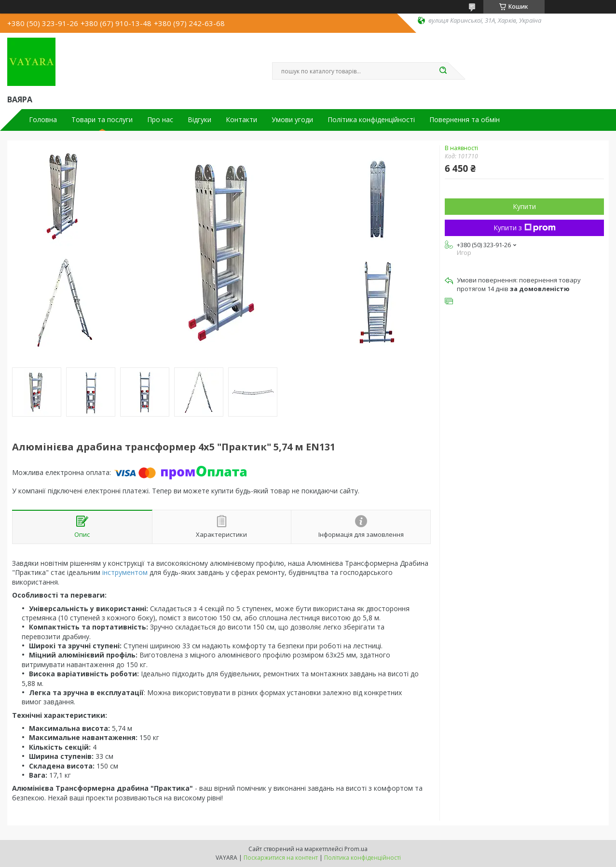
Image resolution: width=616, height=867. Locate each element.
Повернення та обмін (465, 120)
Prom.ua (356, 849)
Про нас (160, 120)
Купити (524, 206)
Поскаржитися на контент (281, 858)
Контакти (241, 120)
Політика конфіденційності (371, 120)
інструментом (125, 572)
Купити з (525, 228)
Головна (43, 120)
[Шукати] (443, 71)
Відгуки (199, 120)
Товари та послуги (102, 120)
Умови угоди (292, 120)
